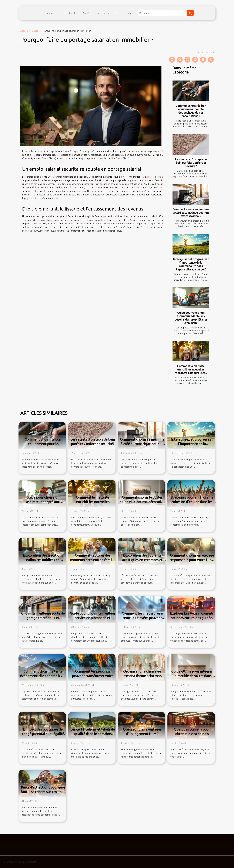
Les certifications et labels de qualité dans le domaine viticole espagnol (93, 734)
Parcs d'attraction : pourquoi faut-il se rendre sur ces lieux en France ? (43, 792)
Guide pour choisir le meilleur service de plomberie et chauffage (93, 618)
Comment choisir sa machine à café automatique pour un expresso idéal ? (191, 213)
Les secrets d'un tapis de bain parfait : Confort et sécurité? (191, 163)
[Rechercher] (162, 13)
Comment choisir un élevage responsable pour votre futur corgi (192, 560)
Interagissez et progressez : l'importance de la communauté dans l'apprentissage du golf (191, 264)
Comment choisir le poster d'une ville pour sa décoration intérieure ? (142, 502)
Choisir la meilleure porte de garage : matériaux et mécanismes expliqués (43, 618)
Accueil (24, 31)
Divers (129, 13)
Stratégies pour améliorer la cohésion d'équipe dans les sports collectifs (192, 502)
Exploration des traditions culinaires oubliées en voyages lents (43, 560)
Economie (49, 13)
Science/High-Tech (107, 13)
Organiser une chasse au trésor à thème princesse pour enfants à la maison (142, 676)
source (150, 177)
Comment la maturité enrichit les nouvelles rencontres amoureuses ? (191, 369)
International (68, 13)
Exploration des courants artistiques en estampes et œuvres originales (142, 560)
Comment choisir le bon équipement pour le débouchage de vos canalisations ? (191, 111)
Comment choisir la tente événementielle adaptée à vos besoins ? (43, 676)
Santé (86, 13)
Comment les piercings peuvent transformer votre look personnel (93, 676)
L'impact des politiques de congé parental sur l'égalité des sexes (43, 734)
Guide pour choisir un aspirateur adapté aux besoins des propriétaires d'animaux (191, 318)
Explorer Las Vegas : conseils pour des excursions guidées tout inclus (192, 618)
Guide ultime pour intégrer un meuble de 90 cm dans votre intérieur (192, 676)
